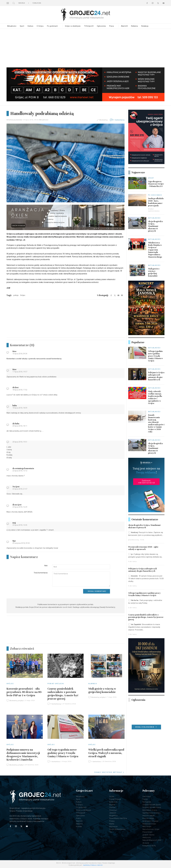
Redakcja (145, 26)
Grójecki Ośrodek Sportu (152, 805)
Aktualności (12, 26)
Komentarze (22, 345)
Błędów (112, 805)
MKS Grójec (147, 827)
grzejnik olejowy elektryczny (148, 836)
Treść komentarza (41, 573)
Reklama (134, 26)
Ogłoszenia (101, 26)
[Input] (81, 567)
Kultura (30, 26)
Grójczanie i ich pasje (150, 821)
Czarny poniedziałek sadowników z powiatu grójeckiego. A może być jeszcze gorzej (63, 694)
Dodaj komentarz (97, 591)
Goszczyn (113, 810)
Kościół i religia (148, 818)
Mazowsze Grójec (149, 824)
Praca (112, 26)
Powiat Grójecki (56, 684)
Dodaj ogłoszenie (146, 727)
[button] (8, 3)
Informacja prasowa (14, 120)
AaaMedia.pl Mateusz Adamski (93, 865)
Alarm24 (124, 26)
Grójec (10, 684)
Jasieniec (113, 813)
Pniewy (112, 821)
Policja (145, 799)
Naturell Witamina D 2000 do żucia (152, 842)
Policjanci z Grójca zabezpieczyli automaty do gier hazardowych (156, 376)
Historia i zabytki (149, 816)
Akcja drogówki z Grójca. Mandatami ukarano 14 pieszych (156, 226)
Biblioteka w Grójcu (150, 810)
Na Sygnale (147, 802)
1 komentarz (54, 762)
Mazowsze (113, 827)
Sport (22, 26)
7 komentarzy (54, 704)
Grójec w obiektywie (73, 26)
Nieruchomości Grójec (151, 829)
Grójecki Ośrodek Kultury (152, 807)
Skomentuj (103, 120)
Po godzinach (52, 26)
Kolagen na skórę (149, 846)
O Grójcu (40, 26)
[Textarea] (81, 579)
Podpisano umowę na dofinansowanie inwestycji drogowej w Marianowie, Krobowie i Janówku (23, 755)
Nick (46, 566)
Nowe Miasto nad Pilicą (118, 818)
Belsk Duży (113, 802)
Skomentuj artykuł (15, 701)
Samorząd (146, 796)
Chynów (112, 807)
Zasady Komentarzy (107, 607)
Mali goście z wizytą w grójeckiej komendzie (102, 690)
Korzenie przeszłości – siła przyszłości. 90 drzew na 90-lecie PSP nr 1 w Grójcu (24, 692)
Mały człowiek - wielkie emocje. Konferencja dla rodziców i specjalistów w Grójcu (155, 397)
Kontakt (79, 827)
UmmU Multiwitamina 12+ (117, 831)
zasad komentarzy (54, 359)
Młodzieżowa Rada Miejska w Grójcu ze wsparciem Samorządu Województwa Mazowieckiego (155, 250)
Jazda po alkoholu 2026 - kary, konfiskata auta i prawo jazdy (156, 202)
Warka (112, 824)
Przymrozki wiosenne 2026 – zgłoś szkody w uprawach (143, 548)
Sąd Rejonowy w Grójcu (151, 813)
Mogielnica (113, 816)
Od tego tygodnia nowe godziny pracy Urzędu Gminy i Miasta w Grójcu (63, 753)
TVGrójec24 (89, 26)
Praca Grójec (147, 832)
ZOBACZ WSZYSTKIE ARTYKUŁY (109, 772)
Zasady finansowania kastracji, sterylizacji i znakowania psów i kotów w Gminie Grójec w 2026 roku (156, 423)
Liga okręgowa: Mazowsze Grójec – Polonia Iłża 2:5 (156, 184)
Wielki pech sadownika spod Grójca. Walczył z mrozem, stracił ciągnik (106, 753)
